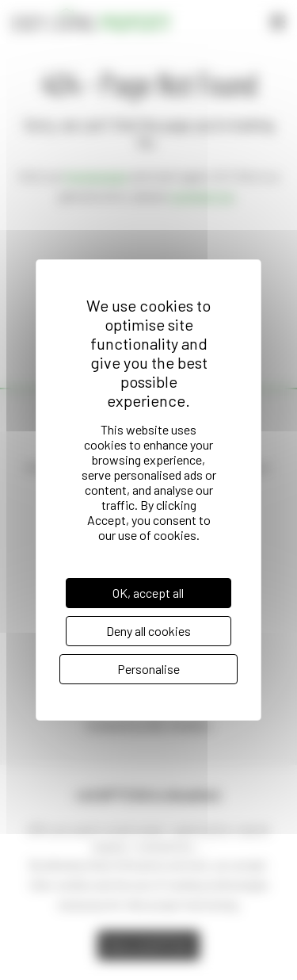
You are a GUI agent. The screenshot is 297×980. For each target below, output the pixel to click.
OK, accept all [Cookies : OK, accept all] (148, 593)
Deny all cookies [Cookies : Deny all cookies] (148, 631)
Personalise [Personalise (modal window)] (148, 669)
